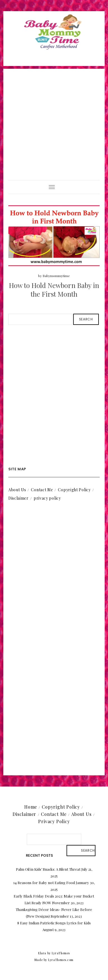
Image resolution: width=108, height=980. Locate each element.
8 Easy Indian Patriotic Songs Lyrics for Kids (54, 923)
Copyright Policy (74, 490)
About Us (17, 490)
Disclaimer (19, 498)
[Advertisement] (54, 123)
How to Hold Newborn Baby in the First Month (54, 290)
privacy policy (47, 498)
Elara (42, 953)
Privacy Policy (54, 821)
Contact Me (42, 490)
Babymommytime (56, 276)
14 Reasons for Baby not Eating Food (44, 883)
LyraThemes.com (61, 960)
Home (31, 807)
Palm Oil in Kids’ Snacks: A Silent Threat (48, 869)
